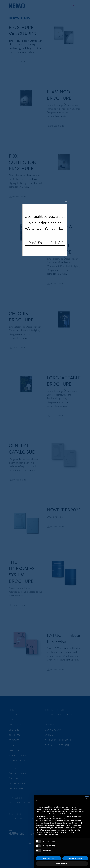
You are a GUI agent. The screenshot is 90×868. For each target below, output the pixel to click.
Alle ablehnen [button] (48, 858)
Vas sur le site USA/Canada (37, 242)
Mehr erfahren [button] (62, 863)
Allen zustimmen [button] (75, 858)
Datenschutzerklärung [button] (62, 809)
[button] (87, 799)
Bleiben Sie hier (58, 242)
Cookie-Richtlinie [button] (49, 819)
